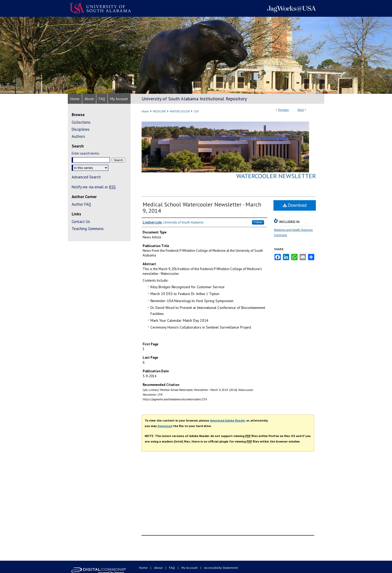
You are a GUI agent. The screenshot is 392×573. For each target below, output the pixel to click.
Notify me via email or (94, 187)
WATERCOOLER (180, 111)
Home (145, 111)
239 (196, 111)
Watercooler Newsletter (276, 176)
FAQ (172, 568)
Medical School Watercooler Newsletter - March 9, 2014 (202, 208)
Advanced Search (86, 177)
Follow (258, 222)
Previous (283, 110)
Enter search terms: (86, 153)
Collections (81, 122)
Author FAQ (81, 204)
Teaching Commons (88, 229)
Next (301, 110)
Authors (78, 136)
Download (295, 205)
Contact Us (81, 222)
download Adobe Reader (228, 420)
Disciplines (81, 129)
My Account (190, 568)
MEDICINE (159, 111)
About (159, 568)
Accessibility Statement (221, 568)
